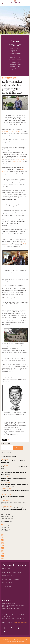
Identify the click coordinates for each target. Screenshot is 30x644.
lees (7, 245)
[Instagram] (11, 628)
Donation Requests (9, 576)
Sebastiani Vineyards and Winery (16, 319)
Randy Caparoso (8, 517)
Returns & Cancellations (11, 579)
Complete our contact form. (19, 623)
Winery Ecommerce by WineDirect (15, 641)
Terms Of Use (7, 586)
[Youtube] (5, 632)
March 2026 (6, 529)
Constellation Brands (17, 162)
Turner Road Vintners (21, 160)
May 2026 (6, 526)
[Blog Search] (7, 448)
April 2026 (5, 528)
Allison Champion (7, 518)
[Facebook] (5, 628)
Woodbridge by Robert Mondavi (11, 131)
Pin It (9, 440)
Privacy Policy (7, 583)
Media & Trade (7, 569)
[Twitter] (19, 628)
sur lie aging (22, 243)
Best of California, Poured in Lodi (9, 457)
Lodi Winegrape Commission (15, 3)
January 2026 (6, 531)
